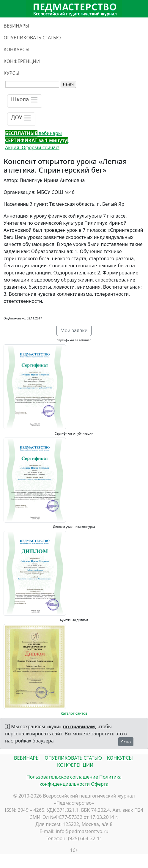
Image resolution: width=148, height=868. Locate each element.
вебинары (33, 133)
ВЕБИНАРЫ (16, 26)
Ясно (126, 742)
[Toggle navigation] (25, 101)
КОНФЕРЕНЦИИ (22, 61)
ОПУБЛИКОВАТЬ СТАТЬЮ (32, 38)
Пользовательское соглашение (62, 777)
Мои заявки (74, 330)
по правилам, (80, 726)
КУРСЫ (11, 73)
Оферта (100, 784)
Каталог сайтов (74, 713)
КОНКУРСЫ (16, 49)
